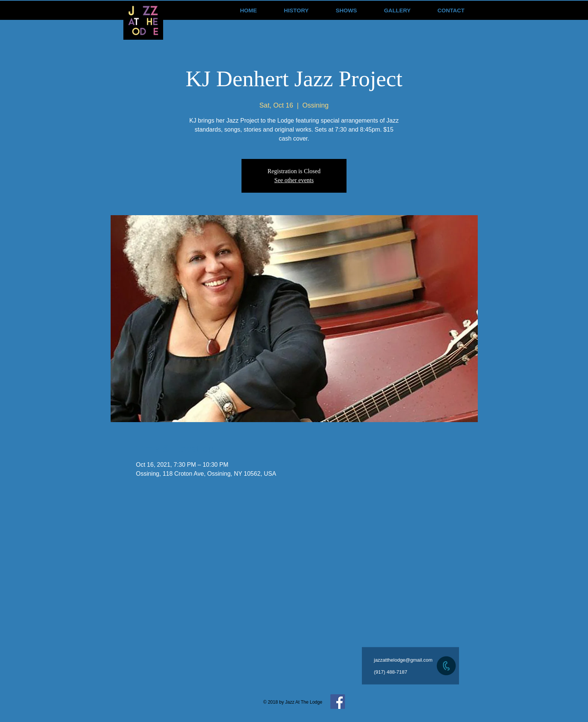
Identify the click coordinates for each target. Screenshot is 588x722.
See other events (294, 180)
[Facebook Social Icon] (338, 702)
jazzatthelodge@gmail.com (403, 660)
